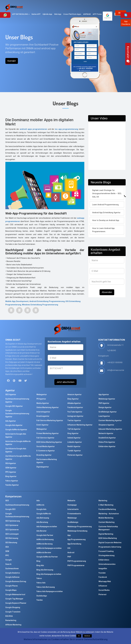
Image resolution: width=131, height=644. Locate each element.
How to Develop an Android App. (106, 220)
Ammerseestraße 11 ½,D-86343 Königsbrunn (111, 350)
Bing (38, 561)
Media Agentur (43, 403)
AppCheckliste (126, 23)
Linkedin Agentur (75, 442)
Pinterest (102, 594)
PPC (7, 555)
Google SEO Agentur (14, 406)
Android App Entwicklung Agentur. (106, 212)
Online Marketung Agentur (48, 407)
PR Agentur (41, 399)
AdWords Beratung (45, 544)
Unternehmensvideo (107, 564)
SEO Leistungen (12, 534)
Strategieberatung (107, 555)
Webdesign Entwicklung (77, 531)
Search (8, 564)
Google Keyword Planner (16, 603)
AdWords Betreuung (45, 539)
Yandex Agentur (12, 485)
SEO (7, 501)
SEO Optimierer (12, 525)
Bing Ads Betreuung (45, 570)
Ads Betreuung (43, 518)
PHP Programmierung (77, 561)
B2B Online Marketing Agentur (49, 442)
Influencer (103, 586)
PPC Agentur (11, 472)
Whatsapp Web (105, 581)
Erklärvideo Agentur (107, 446)
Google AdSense (12, 577)
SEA (7, 547)
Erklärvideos (104, 560)
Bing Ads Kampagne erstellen (49, 574)
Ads (38, 501)
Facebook (103, 577)
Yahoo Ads (41, 583)
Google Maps (11, 590)
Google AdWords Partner (47, 557)
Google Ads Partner (45, 535)
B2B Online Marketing (108, 538)
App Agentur (104, 394)
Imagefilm (103, 569)
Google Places (12, 586)
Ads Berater (42, 531)
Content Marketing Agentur (110, 420)
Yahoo (39, 578)
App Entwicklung (74, 544)
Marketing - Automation (109, 514)
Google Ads (41, 509)
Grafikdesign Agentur (108, 412)
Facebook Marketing (107, 509)
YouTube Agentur (75, 412)
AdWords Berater (44, 553)
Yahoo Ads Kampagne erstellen (50, 591)
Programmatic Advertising (110, 547)
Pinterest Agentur (75, 455)
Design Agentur (105, 407)
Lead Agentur (104, 416)
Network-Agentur (106, 433)
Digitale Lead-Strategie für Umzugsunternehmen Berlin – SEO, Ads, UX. (107, 193)
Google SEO (10, 509)
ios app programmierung (66, 129)
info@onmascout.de (116, 370)
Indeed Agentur (74, 438)
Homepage (72, 505)
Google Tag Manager (14, 599)
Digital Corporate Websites (110, 543)
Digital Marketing (106, 534)
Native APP (36, 14)
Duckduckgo (42, 596)
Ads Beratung (42, 522)
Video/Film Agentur (107, 442)
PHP (69, 557)
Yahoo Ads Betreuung (46, 587)
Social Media (104, 590)
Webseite (71, 501)
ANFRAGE (87, 14)
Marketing (103, 501)
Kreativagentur (43, 416)
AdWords (40, 505)
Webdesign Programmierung (80, 527)
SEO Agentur (11, 394)
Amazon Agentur (75, 394)
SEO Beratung (11, 543)
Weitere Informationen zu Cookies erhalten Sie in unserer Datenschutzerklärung (66, 639)
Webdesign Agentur (107, 399)
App (69, 535)
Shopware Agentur (106, 425)
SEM (7, 551)
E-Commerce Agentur (46, 451)
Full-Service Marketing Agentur (50, 420)
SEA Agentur (11, 463)
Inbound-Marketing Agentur (110, 429)
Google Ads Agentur (14, 425)
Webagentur (42, 394)
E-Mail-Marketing (106, 505)
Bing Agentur (11, 476)
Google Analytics (13, 573)
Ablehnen (87, 636)
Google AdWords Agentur (16, 430)
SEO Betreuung (12, 538)
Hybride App (47, 14)
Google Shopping (13, 607)
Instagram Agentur (75, 416)
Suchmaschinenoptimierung (17, 505)
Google (9, 560)
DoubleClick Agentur (107, 438)
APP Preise (97, 14)
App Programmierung (77, 539)
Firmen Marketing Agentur (48, 433)
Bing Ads (40, 565)
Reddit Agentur (74, 446)
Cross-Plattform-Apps (72, 14)
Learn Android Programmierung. (106, 205)
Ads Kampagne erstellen (47, 527)
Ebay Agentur (73, 399)
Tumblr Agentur (74, 451)
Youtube (102, 573)
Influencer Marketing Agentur (80, 425)
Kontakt (12, 61)
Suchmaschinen (12, 569)
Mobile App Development (17, 301)
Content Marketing (107, 522)
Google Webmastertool (15, 594)
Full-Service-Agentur (45, 438)
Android (71, 553)
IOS (69, 548)
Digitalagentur (43, 467)
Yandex (40, 600)
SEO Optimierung (13, 521)
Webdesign (72, 518)
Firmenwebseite (74, 514)
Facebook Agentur (75, 407)
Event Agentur (42, 425)
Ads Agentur (11, 421)
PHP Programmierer (76, 565)
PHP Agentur (104, 403)
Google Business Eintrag (16, 581)
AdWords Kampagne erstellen (49, 548)
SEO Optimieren (12, 530)
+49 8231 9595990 (115, 362)
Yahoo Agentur (12, 481)
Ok (79, 636)
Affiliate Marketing (13, 625)
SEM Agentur (11, 468)
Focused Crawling (106, 551)
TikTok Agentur (74, 429)
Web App (58, 14)
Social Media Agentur (46, 446)
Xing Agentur (73, 433)
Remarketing (11, 620)
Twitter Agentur (74, 420)
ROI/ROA (9, 616)
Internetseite (73, 509)
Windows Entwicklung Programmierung (40, 305)
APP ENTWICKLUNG (21, 14)
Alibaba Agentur (74, 403)
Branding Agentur (44, 455)
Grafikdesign (73, 522)
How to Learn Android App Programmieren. (103, 230)
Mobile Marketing (106, 518)
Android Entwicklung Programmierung (47, 301)
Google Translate (13, 612)
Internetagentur (43, 412)
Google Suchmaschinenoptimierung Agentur (17, 414)
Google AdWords (44, 514)
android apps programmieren (33, 129)
